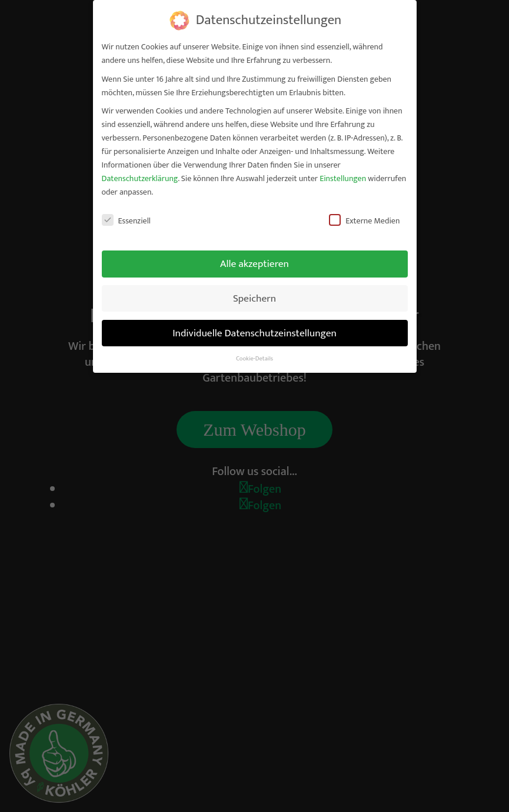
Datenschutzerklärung (140, 178)
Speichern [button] (254, 298)
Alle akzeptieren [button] (254, 264)
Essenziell (127, 221)
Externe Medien (364, 221)
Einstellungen (343, 178)
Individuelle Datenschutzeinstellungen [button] (254, 333)
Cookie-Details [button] (254, 359)
